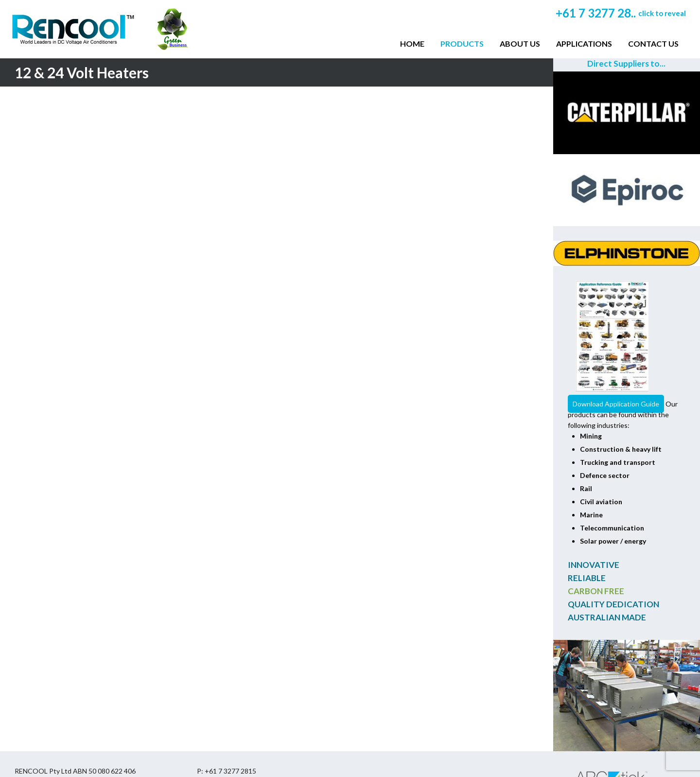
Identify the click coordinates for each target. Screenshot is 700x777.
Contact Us (653, 44)
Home (412, 44)
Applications (584, 44)
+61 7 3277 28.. (621, 13)
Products (462, 44)
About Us (520, 44)
